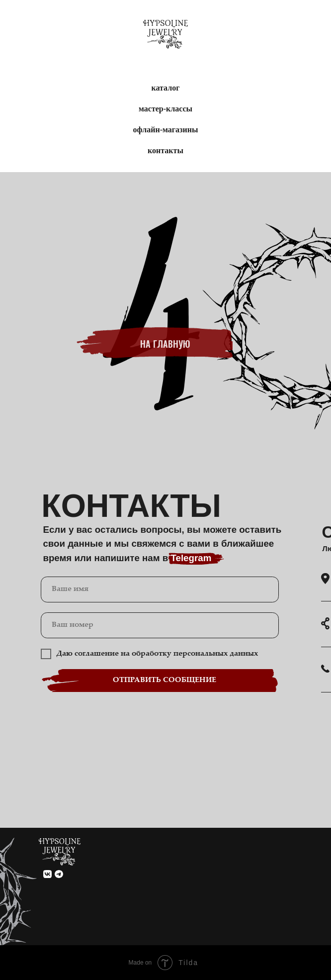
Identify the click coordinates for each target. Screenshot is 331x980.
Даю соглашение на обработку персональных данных (157, 654)
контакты (165, 150)
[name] (160, 589)
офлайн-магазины (166, 130)
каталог (166, 88)
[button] (325, 669)
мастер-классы (165, 109)
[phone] (160, 625)
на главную (165, 346)
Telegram (191, 558)
